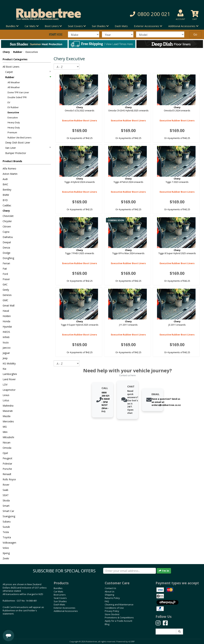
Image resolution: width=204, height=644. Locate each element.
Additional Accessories (66, 611)
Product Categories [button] (15, 59)
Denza (6, 248)
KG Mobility (9, 363)
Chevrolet (8, 216)
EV (9, 102)
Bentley (7, 190)
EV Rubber (13, 107)
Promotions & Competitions (119, 617)
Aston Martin (10, 174)
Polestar (7, 464)
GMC (5, 300)
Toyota (7, 537)
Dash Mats (121, 26)
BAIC (5, 184)
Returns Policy (112, 598)
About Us (110, 591)
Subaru (7, 522)
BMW (6, 195)
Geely (6, 290)
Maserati (8, 411)
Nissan (7, 442)
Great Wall (9, 305)
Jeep (5, 358)
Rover (6, 485)
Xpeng (6, 553)
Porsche (7, 469)
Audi (5, 179)
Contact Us (110, 588)
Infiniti (6, 337)
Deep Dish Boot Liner (18, 143)
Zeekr (6, 558)
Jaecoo (7, 348)
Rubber (18, 52)
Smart (6, 506)
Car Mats (58, 591)
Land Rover (9, 379)
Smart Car (8, 511)
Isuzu (6, 342)
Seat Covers (60, 598)
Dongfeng (8, 258)
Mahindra (8, 406)
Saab (5, 490)
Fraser (6, 279)
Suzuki (6, 527)
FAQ (107, 601)
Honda (6, 321)
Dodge (7, 253)
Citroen (7, 226)
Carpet (28, 72)
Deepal (7, 242)
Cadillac (7, 205)
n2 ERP (131, 642)
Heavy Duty (14, 122)
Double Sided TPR (17, 97)
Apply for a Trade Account (118, 621)
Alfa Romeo (9, 169)
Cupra (6, 232)
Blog (107, 624)
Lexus (6, 395)
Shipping (109, 595)
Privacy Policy (112, 611)
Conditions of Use (114, 608)
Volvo (6, 548)
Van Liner (28, 148)
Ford (5, 274)
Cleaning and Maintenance (119, 604)
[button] (143, 14)
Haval (6, 311)
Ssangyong (9, 516)
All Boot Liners (11, 67)
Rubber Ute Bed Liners (20, 138)
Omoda (7, 448)
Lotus (6, 400)
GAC (5, 284)
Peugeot (7, 458)
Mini (5, 432)
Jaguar (6, 353)
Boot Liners (60, 595)
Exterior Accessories (65, 608)
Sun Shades (60, 601)
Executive (13, 112)
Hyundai (7, 327)
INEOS (6, 332)
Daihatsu (8, 237)
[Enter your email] (130, 571)
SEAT (6, 495)
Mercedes (8, 421)
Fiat (5, 269)
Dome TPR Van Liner (18, 92)
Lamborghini (10, 374)
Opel (5, 453)
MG (5, 427)
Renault (7, 474)
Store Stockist (112, 614)
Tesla (6, 532)
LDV (5, 385)
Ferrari (6, 263)
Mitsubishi (8, 437)
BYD (5, 200)
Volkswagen (9, 543)
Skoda (6, 500)
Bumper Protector (16, 153)
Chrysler (7, 221)
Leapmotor (9, 390)
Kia (4, 369)
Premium (12, 132)
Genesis (7, 295)
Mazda (7, 416)
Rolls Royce (9, 479)
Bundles (58, 588)
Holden (7, 316)
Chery (6, 52)
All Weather (14, 82)
